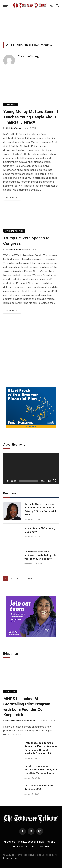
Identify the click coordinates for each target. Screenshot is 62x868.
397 (30, 579)
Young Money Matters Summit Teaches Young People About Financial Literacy (31, 117)
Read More (12, 197)
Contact (44, 847)
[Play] (8, 481)
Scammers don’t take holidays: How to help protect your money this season (42, 555)
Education (10, 692)
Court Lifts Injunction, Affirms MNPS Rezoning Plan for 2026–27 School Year (41, 770)
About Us (10, 842)
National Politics (14, 231)
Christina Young (28, 56)
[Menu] (5, 5)
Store (51, 842)
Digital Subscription (31, 842)
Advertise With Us (24, 847)
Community (11, 104)
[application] (31, 469)
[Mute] (49, 481)
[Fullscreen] (54, 481)
